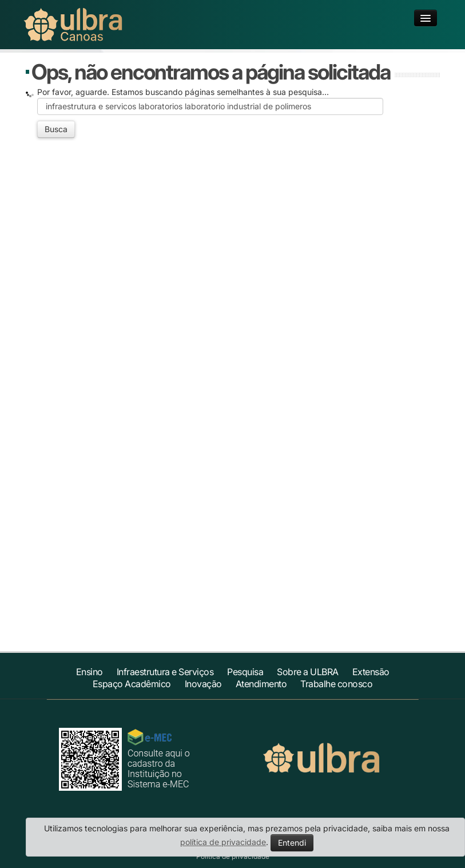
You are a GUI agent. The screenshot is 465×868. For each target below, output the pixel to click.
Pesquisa (245, 672)
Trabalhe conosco (336, 684)
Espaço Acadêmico (132, 684)
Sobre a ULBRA (308, 672)
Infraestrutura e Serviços (165, 672)
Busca (56, 129)
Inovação (203, 684)
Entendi (292, 843)
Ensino (90, 672)
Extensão (371, 672)
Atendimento (261, 684)
